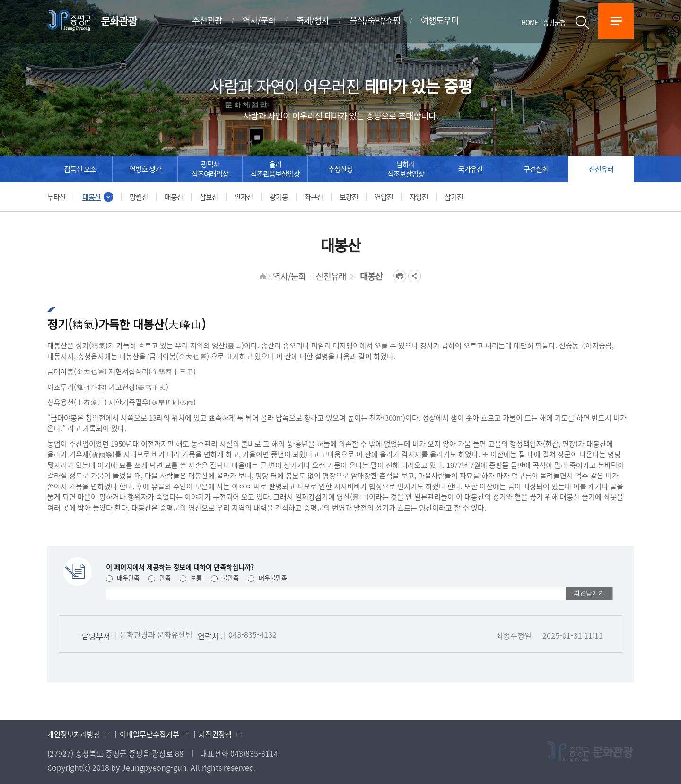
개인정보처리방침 (74, 734)
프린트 (400, 276)
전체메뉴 (616, 21)
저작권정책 (215, 734)
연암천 (384, 197)
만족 (160, 577)
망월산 (139, 197)
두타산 (57, 197)
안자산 (244, 197)
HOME (529, 22)
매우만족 (123, 577)
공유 (415, 276)
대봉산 (92, 197)
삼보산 (209, 197)
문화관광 (119, 21)
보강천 (349, 197)
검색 (582, 22)
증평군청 (554, 22)
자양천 (419, 197)
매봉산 (174, 197)
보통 (191, 577)
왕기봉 (279, 197)
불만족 (225, 577)
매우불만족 (267, 577)
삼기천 (454, 197)
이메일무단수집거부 (149, 734)
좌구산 (314, 197)
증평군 (69, 20)
